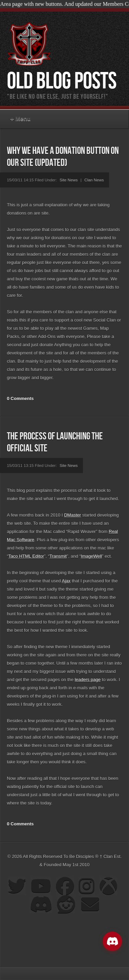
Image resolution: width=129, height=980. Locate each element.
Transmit (58, 556)
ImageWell (91, 556)
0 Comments (20, 398)
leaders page (88, 680)
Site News (69, 180)
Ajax (66, 581)
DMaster (72, 515)
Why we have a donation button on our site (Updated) (63, 157)
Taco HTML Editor (26, 556)
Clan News (94, 180)
